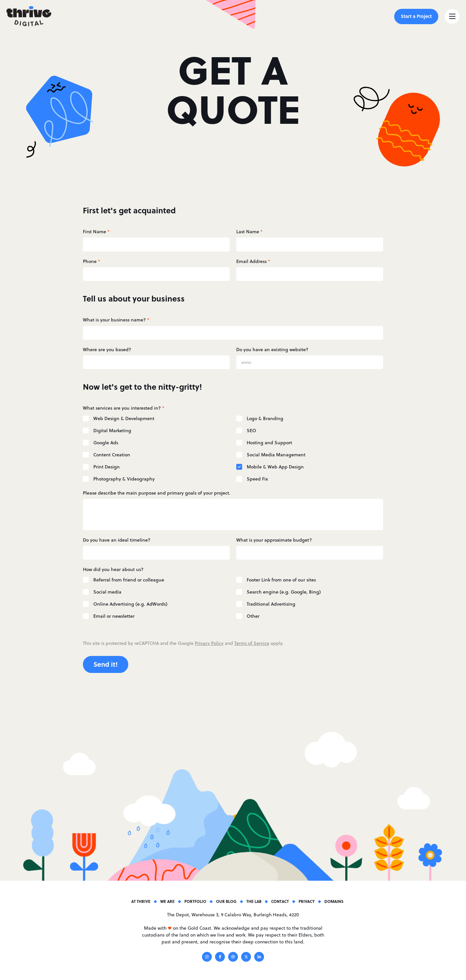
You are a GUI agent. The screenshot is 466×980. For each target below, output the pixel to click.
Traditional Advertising (271, 604)
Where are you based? (107, 350)
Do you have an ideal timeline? (117, 540)
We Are (167, 901)
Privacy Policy (209, 643)
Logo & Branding (265, 418)
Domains (334, 901)
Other (253, 616)
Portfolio (195, 901)
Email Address (253, 261)
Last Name (249, 232)
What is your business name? (116, 320)
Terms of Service (252, 643)
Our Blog (226, 901)
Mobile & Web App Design (275, 467)
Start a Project (416, 16)
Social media (107, 592)
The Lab (254, 901)
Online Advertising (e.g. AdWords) (130, 604)
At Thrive (141, 901)
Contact (280, 901)
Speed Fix (257, 479)
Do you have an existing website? (272, 350)
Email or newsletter (114, 616)
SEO (251, 431)
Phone (91, 261)
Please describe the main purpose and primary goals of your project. (157, 493)
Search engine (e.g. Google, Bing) (284, 592)
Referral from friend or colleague (129, 580)
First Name (96, 232)
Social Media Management (276, 455)
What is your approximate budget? (274, 540)
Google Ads (106, 443)
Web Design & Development (124, 418)
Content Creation (112, 455)
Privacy (307, 901)
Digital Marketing (112, 431)
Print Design (107, 467)
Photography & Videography (124, 479)
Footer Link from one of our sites (281, 580)
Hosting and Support (269, 443)
